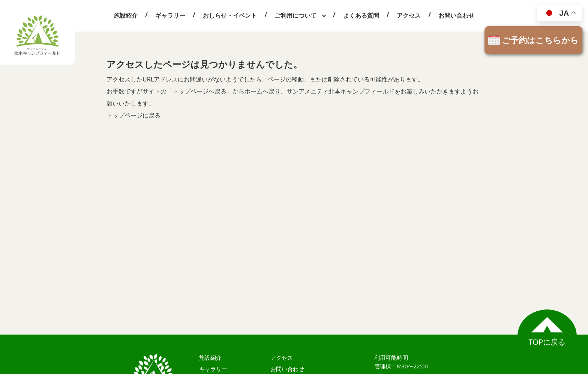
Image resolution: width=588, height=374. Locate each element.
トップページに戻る (133, 115)
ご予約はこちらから (540, 40)
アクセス (409, 15)
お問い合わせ (456, 15)
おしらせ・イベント (230, 15)
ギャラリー (170, 15)
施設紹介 (126, 15)
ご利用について (295, 15)
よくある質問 (361, 15)
